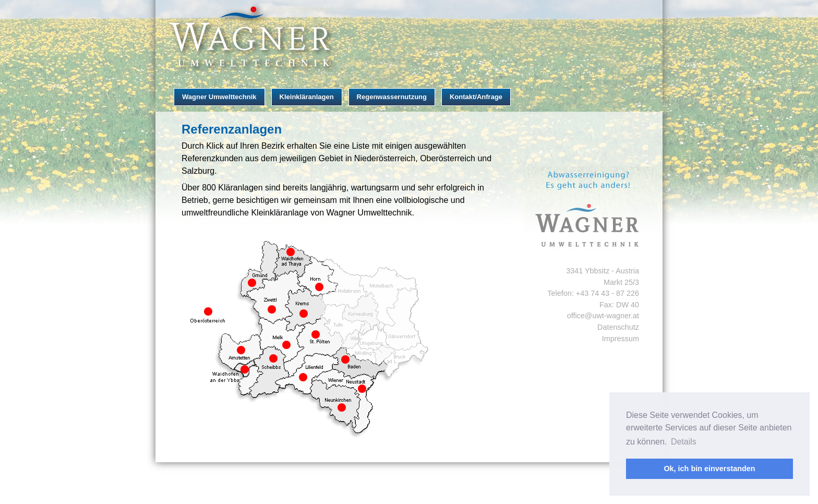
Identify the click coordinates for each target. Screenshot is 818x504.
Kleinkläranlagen (307, 97)
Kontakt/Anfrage (476, 97)
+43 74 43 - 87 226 (608, 293)
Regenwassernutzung (392, 97)
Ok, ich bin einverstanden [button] (709, 469)
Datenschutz (618, 327)
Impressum (621, 339)
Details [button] (684, 442)
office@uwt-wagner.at (603, 316)
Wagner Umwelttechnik (219, 97)
